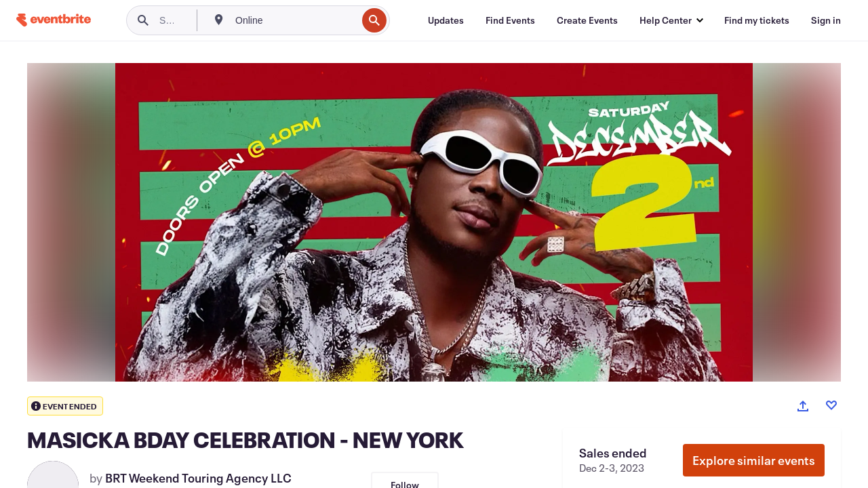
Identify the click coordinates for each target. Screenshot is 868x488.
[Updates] (446, 20)
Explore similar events (754, 460)
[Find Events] (510, 20)
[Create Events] (587, 20)
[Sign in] (826, 20)
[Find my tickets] (757, 20)
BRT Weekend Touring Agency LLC (198, 478)
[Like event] (831, 405)
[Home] (54, 20)
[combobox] (295, 20)
